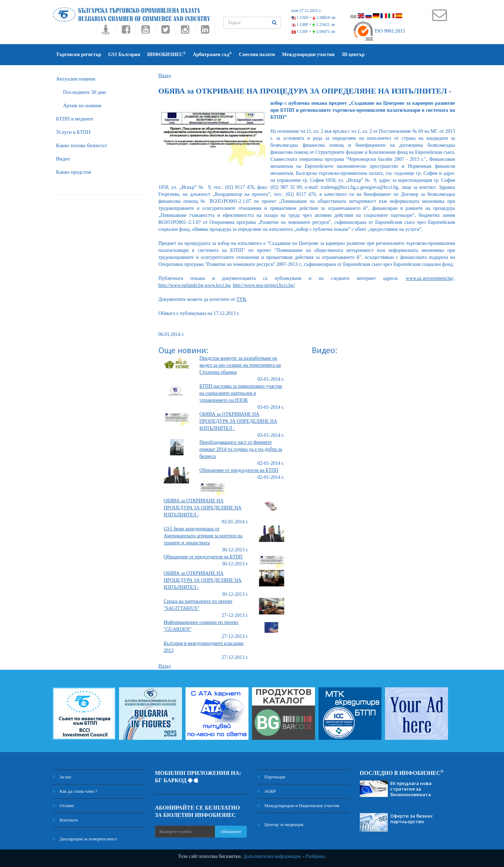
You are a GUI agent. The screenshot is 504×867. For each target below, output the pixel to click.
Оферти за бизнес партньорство (412, 819)
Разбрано (315, 856)
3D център (353, 54)
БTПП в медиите (75, 119)
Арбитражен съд (212, 54)
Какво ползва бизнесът (82, 145)
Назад (165, 75)
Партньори (271, 777)
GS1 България (124, 54)
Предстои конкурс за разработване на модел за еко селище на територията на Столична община (240, 365)
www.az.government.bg (429, 278)
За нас (62, 777)
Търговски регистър (79, 54)
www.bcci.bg (217, 285)
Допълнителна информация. (272, 856)
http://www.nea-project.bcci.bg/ (264, 285)
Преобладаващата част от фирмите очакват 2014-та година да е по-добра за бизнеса (241, 449)
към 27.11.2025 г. (307, 11)
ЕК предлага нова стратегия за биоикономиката (411, 789)
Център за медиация (280, 824)
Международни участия (308, 54)
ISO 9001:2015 (379, 31)
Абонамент (231, 831)
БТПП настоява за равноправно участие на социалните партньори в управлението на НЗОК (241, 393)
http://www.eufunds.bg (181, 285)
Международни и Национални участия (298, 806)
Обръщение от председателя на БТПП (239, 470)
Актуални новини (76, 79)
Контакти (65, 820)
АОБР (267, 791)
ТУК (241, 299)
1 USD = (313, 18)
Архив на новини (82, 105)
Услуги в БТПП (73, 132)
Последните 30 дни (84, 92)
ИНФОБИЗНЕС (166, 54)
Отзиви (63, 806)
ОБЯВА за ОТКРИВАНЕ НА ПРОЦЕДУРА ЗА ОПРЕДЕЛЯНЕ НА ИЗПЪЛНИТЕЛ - (238, 421)
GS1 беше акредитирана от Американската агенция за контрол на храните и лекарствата (203, 536)
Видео (63, 159)
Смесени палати (257, 54)
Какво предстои (73, 172)
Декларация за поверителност (85, 839)
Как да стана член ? (75, 791)
